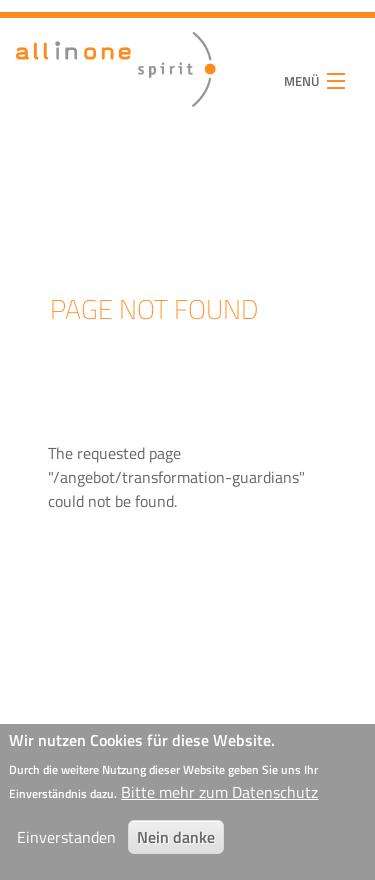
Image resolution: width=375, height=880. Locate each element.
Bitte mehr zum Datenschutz (219, 799)
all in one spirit (84, 80)
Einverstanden (66, 844)
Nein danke (176, 844)
